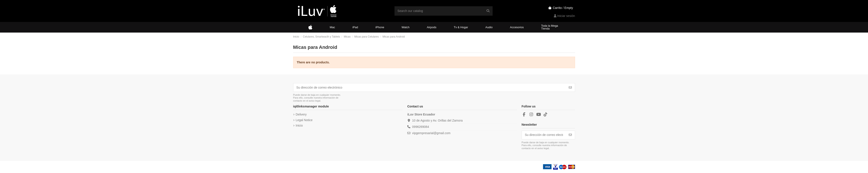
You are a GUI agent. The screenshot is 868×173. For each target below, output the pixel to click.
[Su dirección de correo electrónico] (430, 87)
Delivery (301, 114)
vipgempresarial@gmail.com (431, 133)
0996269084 (421, 127)
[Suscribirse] (570, 87)
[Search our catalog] (488, 11)
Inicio (299, 125)
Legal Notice (304, 120)
